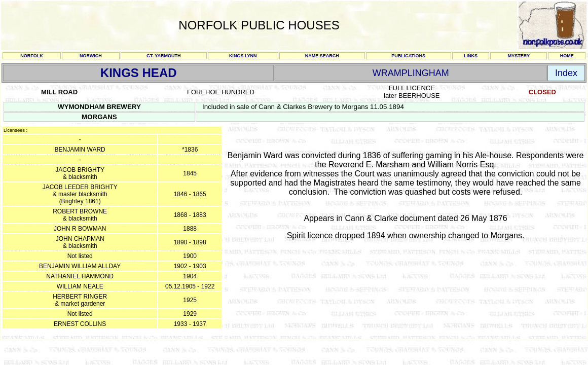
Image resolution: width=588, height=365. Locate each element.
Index (566, 73)
